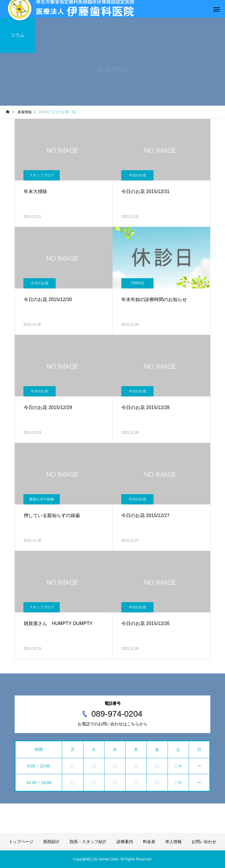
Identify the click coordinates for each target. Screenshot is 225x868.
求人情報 (173, 842)
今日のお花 (137, 175)
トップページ (21, 842)
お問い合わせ (204, 842)
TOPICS (137, 283)
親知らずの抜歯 (42, 499)
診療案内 (125, 842)
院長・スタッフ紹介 (88, 842)
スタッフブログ (42, 175)
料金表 (149, 842)
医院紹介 (52, 842)
